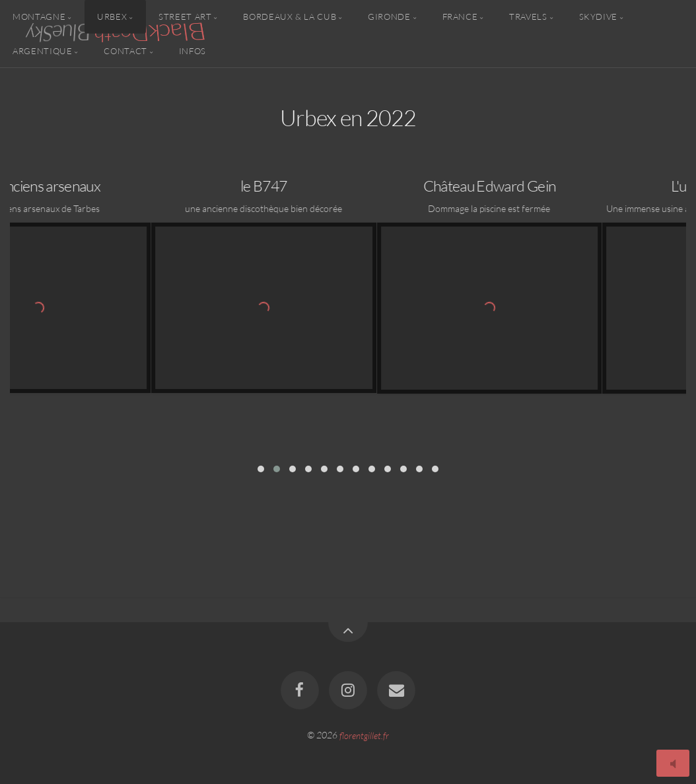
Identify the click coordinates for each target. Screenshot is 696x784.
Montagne (39, 17)
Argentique (42, 50)
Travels (528, 17)
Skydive (598, 17)
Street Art (185, 17)
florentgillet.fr (364, 735)
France (460, 17)
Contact (125, 50)
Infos (192, 50)
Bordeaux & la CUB (290, 17)
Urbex (112, 17)
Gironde (389, 17)
